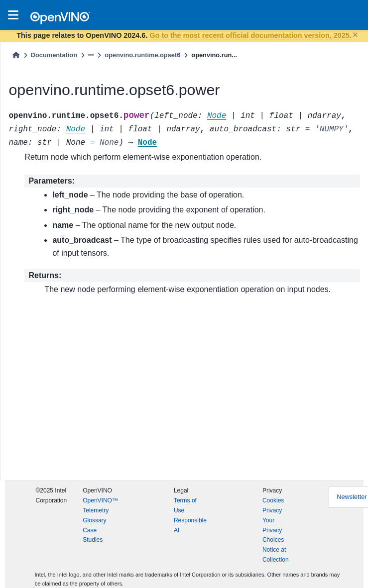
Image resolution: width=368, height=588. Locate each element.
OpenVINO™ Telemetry (100, 505)
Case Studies (93, 535)
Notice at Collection (276, 555)
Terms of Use (185, 505)
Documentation (54, 55)
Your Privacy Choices (273, 530)
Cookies (273, 500)
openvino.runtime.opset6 (142, 55)
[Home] (16, 55)
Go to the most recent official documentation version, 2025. (250, 35)
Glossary (94, 520)
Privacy (272, 510)
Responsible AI (190, 525)
